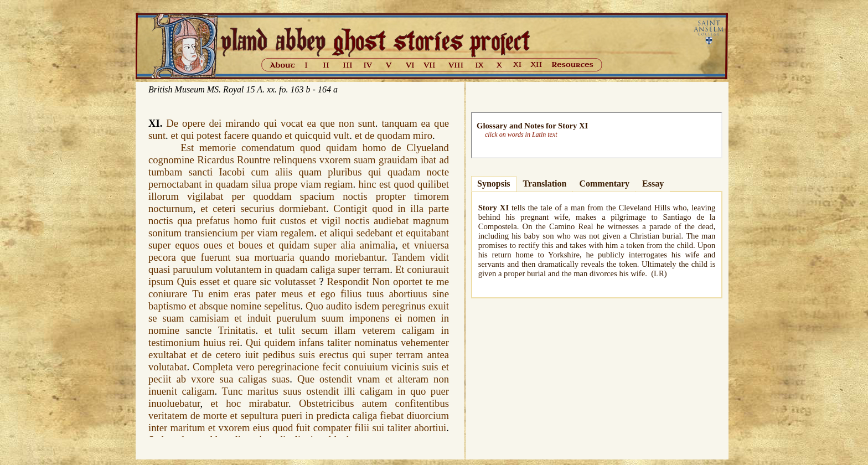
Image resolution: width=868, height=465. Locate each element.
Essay (653, 184)
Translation (545, 184)
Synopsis (494, 184)
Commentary (604, 184)
